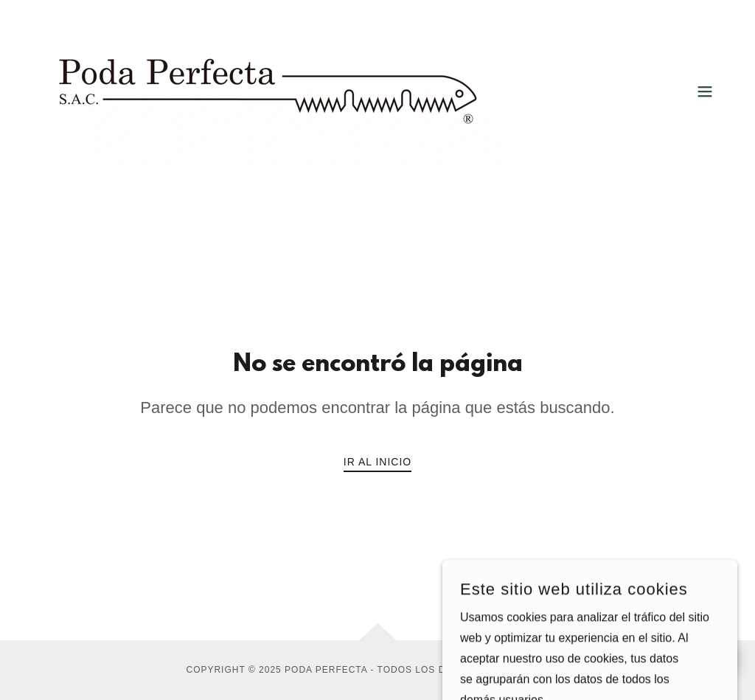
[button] (705, 91)
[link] (269, 90)
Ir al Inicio (377, 462)
